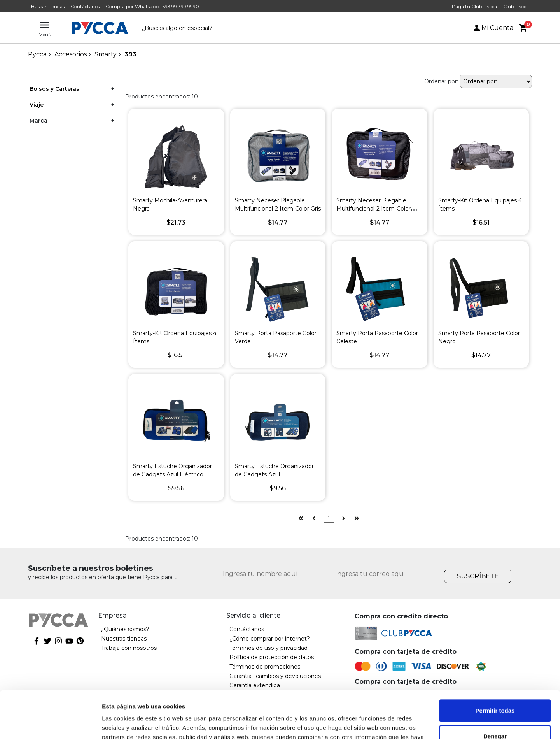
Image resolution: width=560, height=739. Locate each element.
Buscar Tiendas (48, 6)
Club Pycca (516, 6)
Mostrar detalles (125, 724)
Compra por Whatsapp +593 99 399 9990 (152, 6)
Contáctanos (85, 6)
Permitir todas (495, 666)
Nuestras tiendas (124, 639)
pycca (37, 54)
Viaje (37, 105)
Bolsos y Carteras (54, 89)
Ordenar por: (441, 81)
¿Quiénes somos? (125, 629)
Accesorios (71, 54)
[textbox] (230, 28)
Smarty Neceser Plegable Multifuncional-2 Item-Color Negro (374, 209)
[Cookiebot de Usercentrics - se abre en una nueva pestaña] (50, 724)
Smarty (106, 54)
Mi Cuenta (493, 28)
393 (130, 54)
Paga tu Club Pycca (474, 6)
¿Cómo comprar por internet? (270, 639)
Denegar (495, 692)
